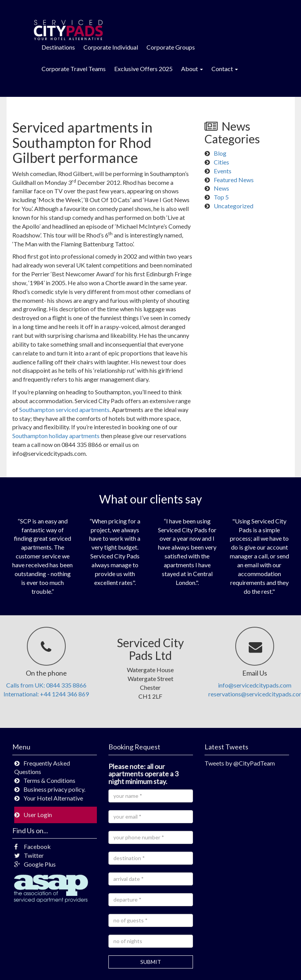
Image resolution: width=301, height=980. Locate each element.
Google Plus (35, 864)
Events (223, 171)
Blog (220, 153)
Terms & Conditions (49, 780)
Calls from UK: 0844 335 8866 (46, 685)
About (192, 69)
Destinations (58, 47)
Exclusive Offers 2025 (143, 69)
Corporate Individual (111, 47)
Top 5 (221, 197)
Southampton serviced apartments (64, 409)
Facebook (32, 846)
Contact (225, 69)
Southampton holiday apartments (56, 436)
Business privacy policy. (54, 789)
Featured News (234, 180)
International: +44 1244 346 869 (46, 694)
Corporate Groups (171, 47)
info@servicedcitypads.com (255, 685)
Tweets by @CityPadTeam (240, 763)
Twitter (29, 855)
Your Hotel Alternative (53, 798)
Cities (221, 162)
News (221, 188)
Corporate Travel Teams (74, 69)
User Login (38, 815)
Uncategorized (234, 206)
